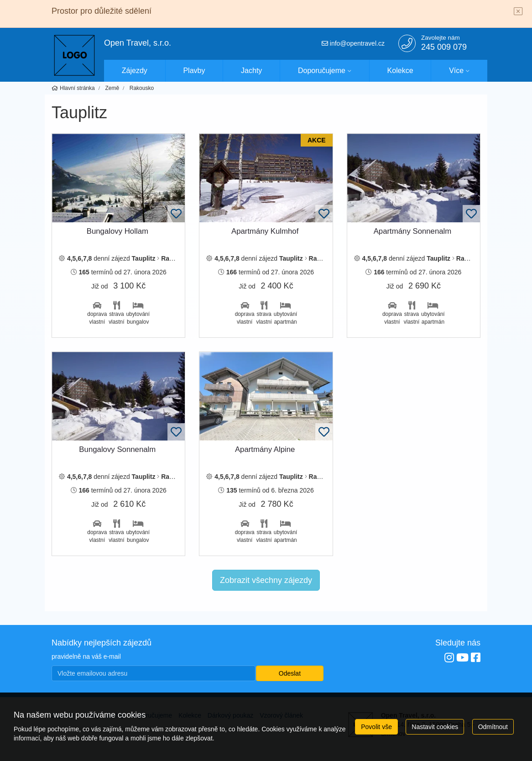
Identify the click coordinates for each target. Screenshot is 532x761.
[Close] (518, 12)
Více (456, 71)
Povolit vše (376, 727)
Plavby (194, 71)
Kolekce (400, 71)
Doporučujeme (322, 71)
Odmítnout (493, 727)
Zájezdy (135, 71)
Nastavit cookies (435, 727)
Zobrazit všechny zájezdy (266, 580)
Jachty (251, 71)
